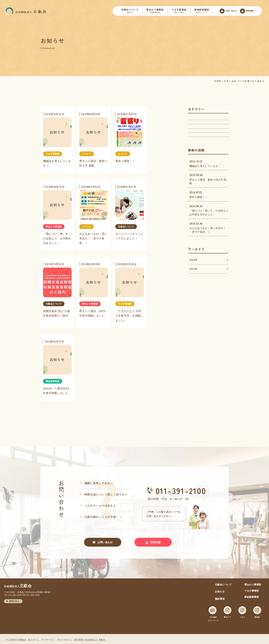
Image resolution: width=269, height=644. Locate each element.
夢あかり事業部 (155, 11)
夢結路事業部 (202, 11)
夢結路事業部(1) (199, 147)
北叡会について (130, 11)
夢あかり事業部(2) (200, 129)
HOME (218, 81)
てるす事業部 (179, 11)
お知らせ (220, 590)
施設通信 (220, 597)
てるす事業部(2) (199, 138)
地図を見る (13, 599)
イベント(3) (196, 120)
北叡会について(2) (200, 156)
